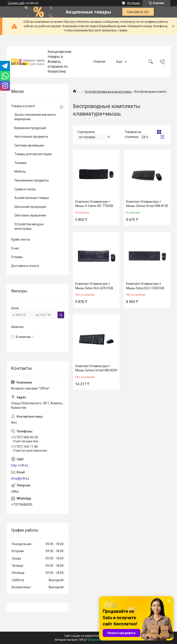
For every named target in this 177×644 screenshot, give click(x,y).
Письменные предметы (32, 180)
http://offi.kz (20, 465)
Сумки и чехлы (25, 189)
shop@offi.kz (20, 478)
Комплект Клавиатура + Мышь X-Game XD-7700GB (94, 204)
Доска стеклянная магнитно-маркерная (36, 117)
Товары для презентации (33, 154)
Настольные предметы (31, 137)
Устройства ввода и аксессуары (108, 92)
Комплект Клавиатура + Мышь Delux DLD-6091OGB (94, 286)
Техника (20, 163)
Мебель (20, 172)
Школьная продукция (30, 207)
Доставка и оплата (25, 266)
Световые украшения (30, 215)
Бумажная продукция (30, 128)
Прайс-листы (20, 239)
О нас (15, 248)
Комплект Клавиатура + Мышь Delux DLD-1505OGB (145, 286)
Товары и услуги (23, 106)
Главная (99, 62)
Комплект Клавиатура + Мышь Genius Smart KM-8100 (147, 204)
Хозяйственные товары (32, 198)
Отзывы (17, 257)
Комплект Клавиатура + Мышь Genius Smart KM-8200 (96, 368)
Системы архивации (29, 145)
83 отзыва (134, 3)
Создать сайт (16, 3)
